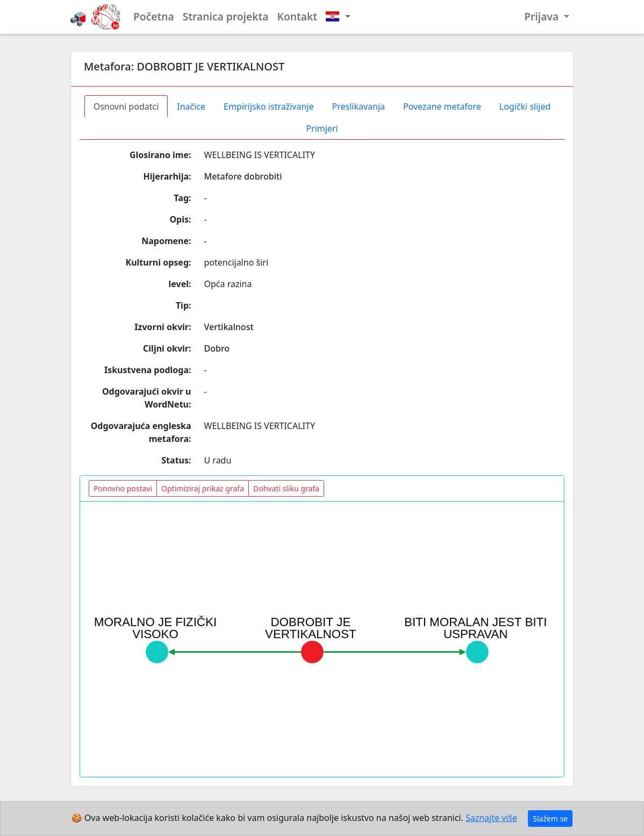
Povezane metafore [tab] (442, 106)
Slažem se (550, 819)
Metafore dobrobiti (243, 176)
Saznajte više (491, 818)
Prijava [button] (543, 16)
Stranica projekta (226, 16)
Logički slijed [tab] (525, 106)
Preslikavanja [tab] (358, 106)
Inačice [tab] (191, 106)
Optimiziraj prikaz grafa (203, 488)
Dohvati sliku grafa (286, 488)
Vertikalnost (229, 327)
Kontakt (298, 16)
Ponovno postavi (123, 488)
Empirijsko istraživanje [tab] (269, 106)
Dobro (217, 348)
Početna (154, 16)
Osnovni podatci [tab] (126, 106)
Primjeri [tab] (322, 128)
